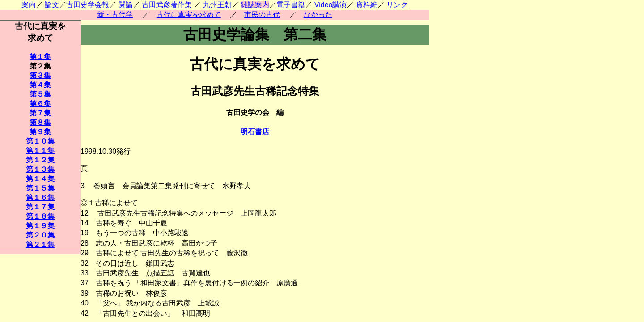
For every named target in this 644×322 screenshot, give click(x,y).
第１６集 (40, 197)
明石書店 (255, 132)
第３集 (40, 75)
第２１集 (40, 244)
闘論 (126, 5)
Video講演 (331, 5)
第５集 (40, 94)
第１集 (40, 57)
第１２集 (40, 160)
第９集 (40, 132)
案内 (29, 5)
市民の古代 (262, 15)
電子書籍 (291, 5)
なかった (318, 15)
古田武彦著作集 (167, 5)
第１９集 (40, 226)
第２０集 (40, 235)
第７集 (40, 113)
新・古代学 (115, 15)
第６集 (40, 104)
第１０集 (40, 141)
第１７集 (40, 207)
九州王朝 (217, 5)
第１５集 (40, 188)
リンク (397, 5)
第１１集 (40, 150)
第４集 (40, 85)
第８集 (40, 122)
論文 (52, 5)
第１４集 (40, 179)
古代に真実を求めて (189, 15)
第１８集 (40, 216)
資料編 (367, 5)
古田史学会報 (88, 5)
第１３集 (40, 169)
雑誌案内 (255, 5)
